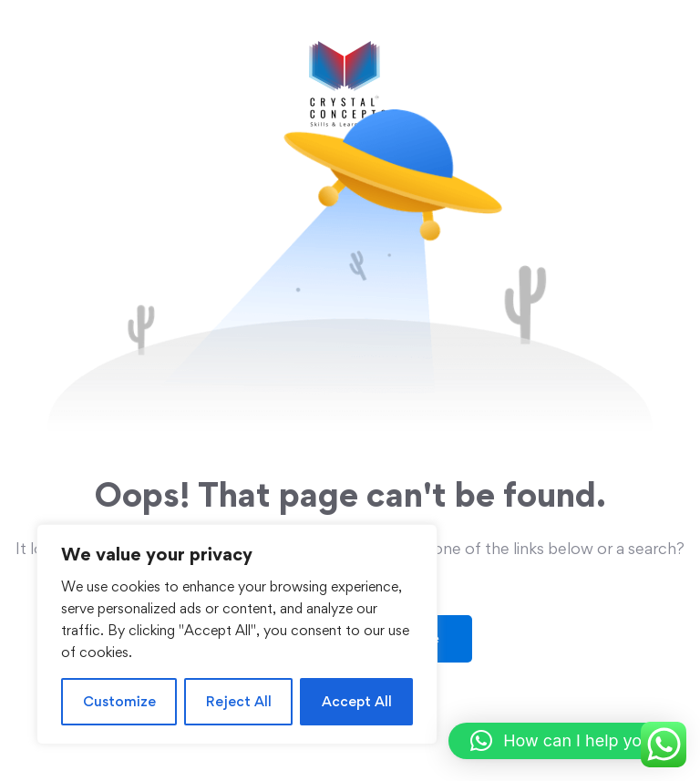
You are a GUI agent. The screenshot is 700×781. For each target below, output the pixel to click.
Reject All (239, 701)
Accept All (357, 701)
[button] (565, 741)
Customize (119, 701)
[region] (237, 634)
